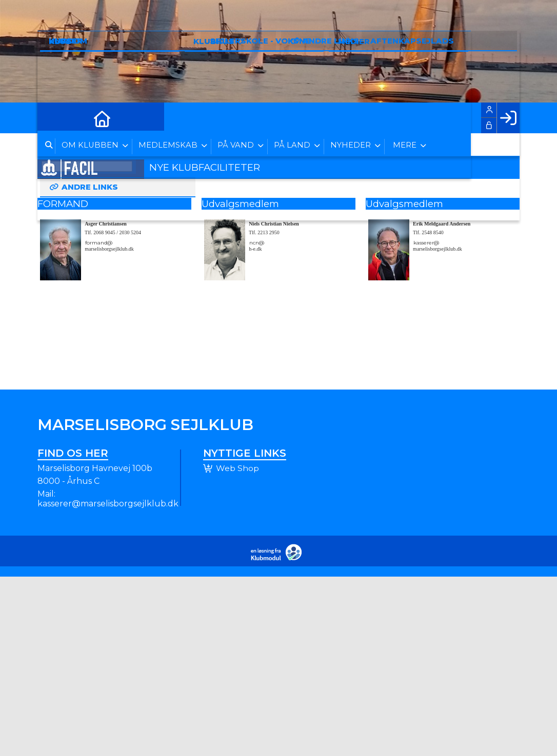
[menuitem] (53, 118)
